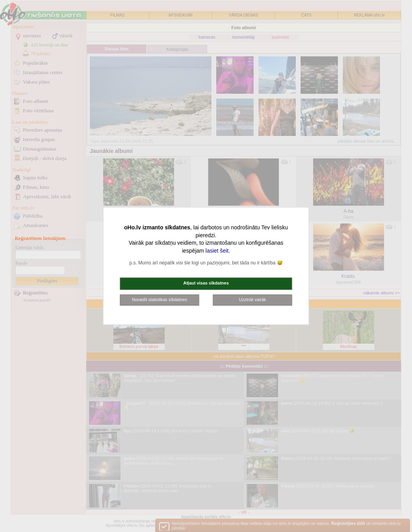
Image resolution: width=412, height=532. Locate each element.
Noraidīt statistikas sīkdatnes (160, 299)
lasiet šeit (217, 251)
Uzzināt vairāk (252, 299)
